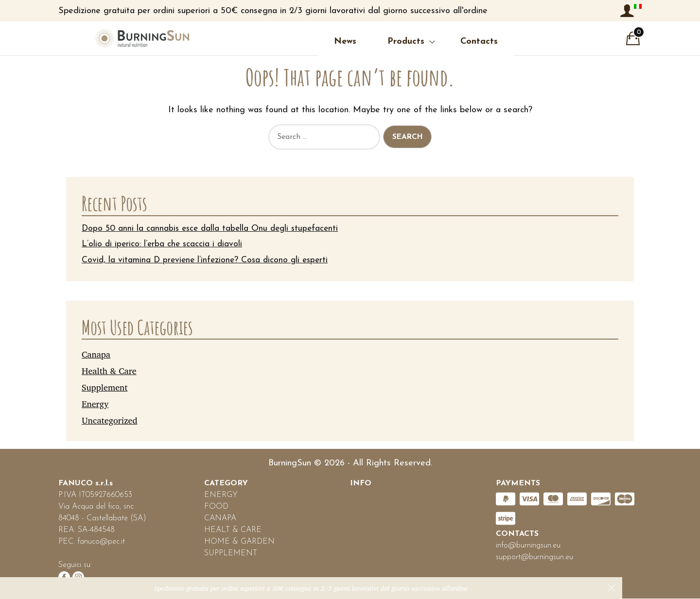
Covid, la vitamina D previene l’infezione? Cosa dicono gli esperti (208, 261)
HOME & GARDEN (239, 542)
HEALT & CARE (233, 531)
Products (368, 42)
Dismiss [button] (612, 588)
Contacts (441, 42)
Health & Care (109, 371)
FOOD (216, 507)
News (307, 42)
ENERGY (221, 496)
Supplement (105, 387)
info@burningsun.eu (528, 546)
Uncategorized (110, 420)
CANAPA (220, 519)
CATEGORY (226, 484)
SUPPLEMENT (231, 554)
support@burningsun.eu (534, 558)
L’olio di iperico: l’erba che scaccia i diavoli (163, 245)
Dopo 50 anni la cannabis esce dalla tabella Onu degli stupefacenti (213, 229)
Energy (95, 404)
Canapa (96, 355)
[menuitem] (638, 6)
